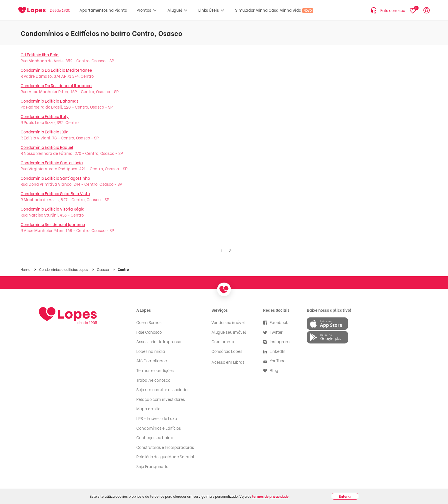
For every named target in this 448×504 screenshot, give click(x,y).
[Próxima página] (230, 251)
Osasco (103, 269)
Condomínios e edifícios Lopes (64, 269)
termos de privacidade (270, 496)
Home (26, 269)
